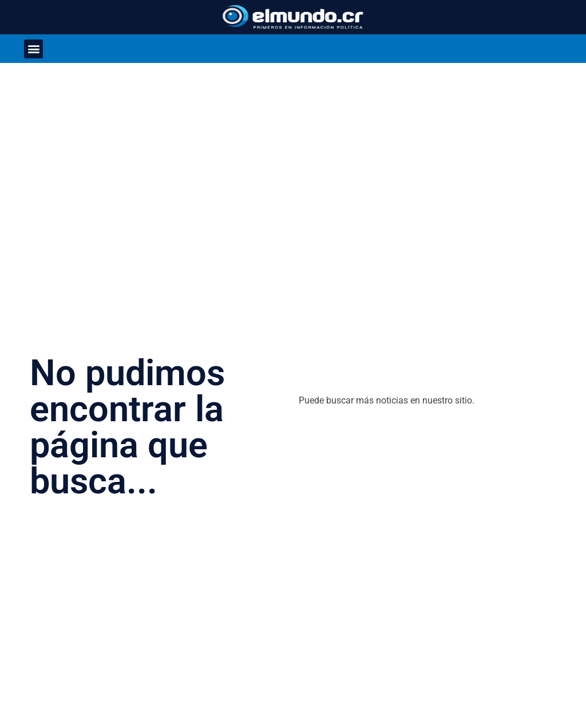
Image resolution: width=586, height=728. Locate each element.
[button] (33, 49)
